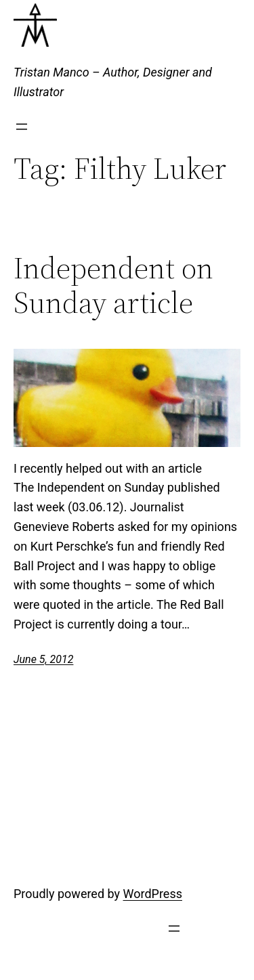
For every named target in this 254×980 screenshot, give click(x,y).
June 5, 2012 (43, 659)
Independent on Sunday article (113, 285)
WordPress (153, 894)
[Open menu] (22, 127)
